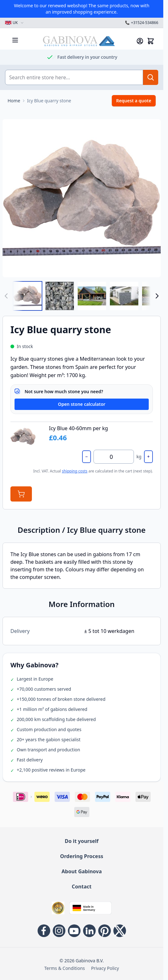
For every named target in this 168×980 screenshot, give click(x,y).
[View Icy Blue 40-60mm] (27, 296)
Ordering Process (81, 856)
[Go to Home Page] (14, 101)
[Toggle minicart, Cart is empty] (151, 41)
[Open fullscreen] (82, 198)
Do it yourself (82, 841)
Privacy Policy (105, 968)
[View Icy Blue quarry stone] (92, 296)
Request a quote (134, 101)
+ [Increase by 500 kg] (148, 457)
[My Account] (140, 41)
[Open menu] (15, 40)
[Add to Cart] (21, 494)
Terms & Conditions (65, 968)
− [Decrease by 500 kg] (87, 457)
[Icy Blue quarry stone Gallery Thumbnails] (82, 296)
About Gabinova (82, 871)
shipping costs (75, 471)
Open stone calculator (81, 404)
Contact (81, 887)
